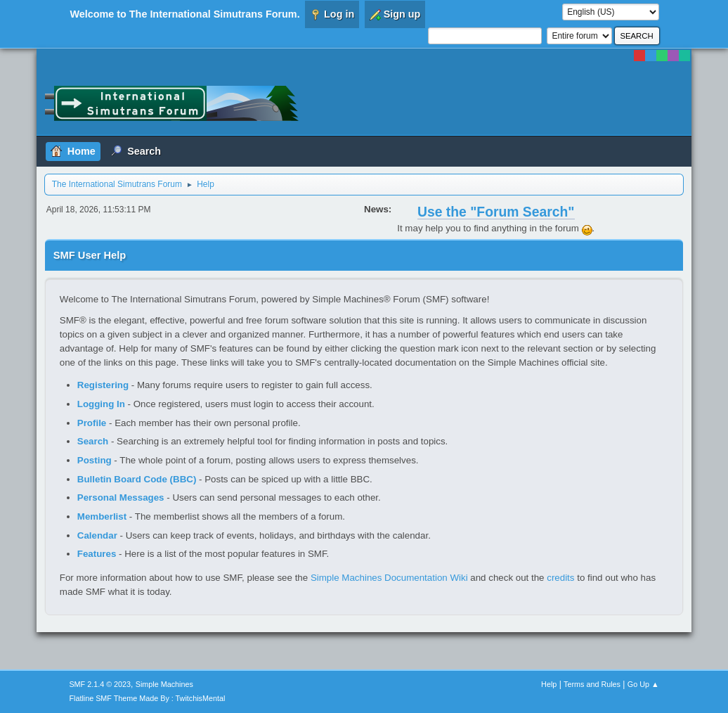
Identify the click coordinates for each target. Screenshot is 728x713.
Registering (103, 385)
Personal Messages (121, 497)
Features (97, 554)
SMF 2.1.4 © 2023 (100, 684)
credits (560, 578)
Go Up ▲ (643, 684)
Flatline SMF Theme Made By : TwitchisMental (147, 698)
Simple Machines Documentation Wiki (389, 578)
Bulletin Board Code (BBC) (137, 479)
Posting (95, 460)
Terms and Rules (592, 684)
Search (93, 441)
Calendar (97, 535)
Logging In (101, 404)
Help (549, 684)
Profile (92, 423)
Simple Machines (164, 684)
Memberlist (102, 516)
